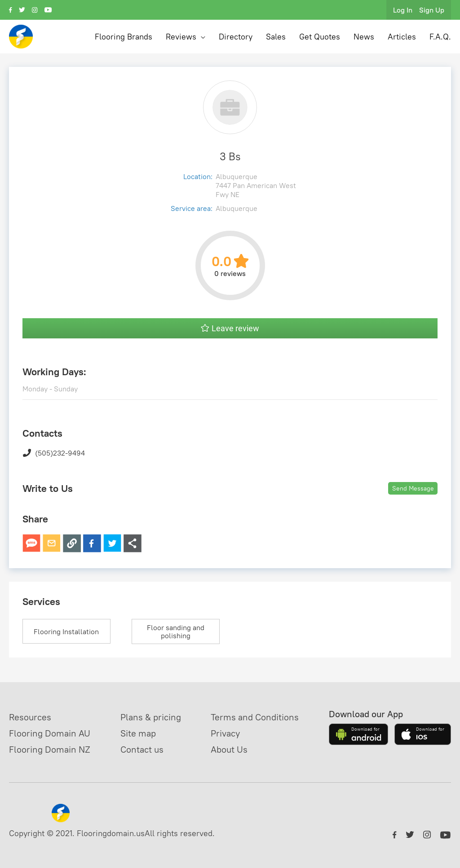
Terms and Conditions (255, 717)
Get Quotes (320, 37)
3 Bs (230, 156)
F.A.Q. (440, 37)
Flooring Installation (66, 631)
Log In (403, 10)
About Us (229, 749)
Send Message (413, 488)
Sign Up (432, 10)
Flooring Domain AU (50, 733)
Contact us (142, 749)
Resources (30, 717)
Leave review (230, 328)
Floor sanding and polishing (176, 631)
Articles (402, 37)
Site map (138, 733)
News (364, 37)
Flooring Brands (124, 37)
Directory (236, 37)
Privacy (225, 733)
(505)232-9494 (54, 453)
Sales (276, 37)
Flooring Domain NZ (50, 749)
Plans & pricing (151, 717)
